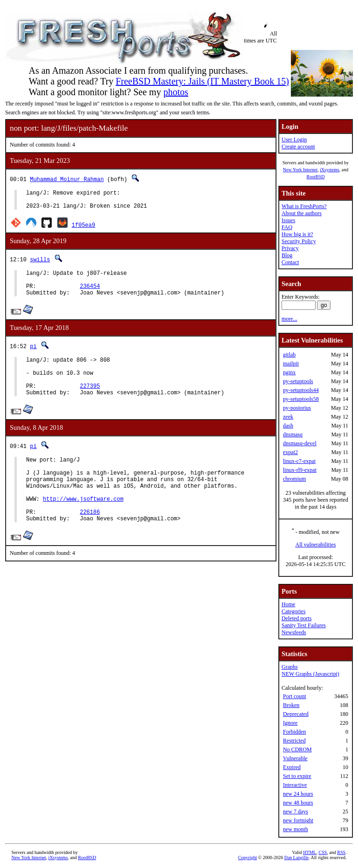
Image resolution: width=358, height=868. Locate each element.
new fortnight (298, 820)
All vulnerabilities (316, 545)
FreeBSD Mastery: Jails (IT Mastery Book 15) (202, 81)
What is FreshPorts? (304, 206)
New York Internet (300, 170)
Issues (288, 220)
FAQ (287, 227)
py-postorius (297, 408)
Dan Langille (296, 857)
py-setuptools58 (301, 399)
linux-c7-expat (299, 461)
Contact (290, 262)
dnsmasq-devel (300, 443)
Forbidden (294, 732)
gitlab (289, 355)
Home (288, 604)
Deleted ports (296, 618)
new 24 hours (298, 794)
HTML (310, 852)
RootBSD (316, 177)
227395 (90, 402)
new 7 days (296, 812)
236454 (90, 294)
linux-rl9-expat (300, 470)
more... (289, 319)
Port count (295, 696)
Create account (298, 147)
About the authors (302, 213)
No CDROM (297, 749)
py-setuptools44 (301, 390)
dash (288, 426)
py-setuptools (298, 381)
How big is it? (297, 234)
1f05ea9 (83, 229)
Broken (291, 705)
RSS (341, 852)
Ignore (290, 723)
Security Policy (299, 241)
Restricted (294, 741)
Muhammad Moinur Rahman (67, 179)
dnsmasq (293, 434)
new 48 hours (298, 803)
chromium (294, 479)
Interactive (295, 785)
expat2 (290, 452)
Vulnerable (295, 758)
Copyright (248, 857)
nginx (289, 372)
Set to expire (297, 776)
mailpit (291, 364)
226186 (90, 542)
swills (40, 263)
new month (296, 829)
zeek (288, 417)
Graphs (290, 667)
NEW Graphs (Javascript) (310, 674)
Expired (292, 767)
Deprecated (296, 714)
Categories (293, 611)
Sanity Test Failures (304, 625)
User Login (294, 140)
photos (176, 92)
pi (33, 356)
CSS (323, 852)
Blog (287, 255)
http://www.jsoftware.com (83, 527)
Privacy (290, 248)
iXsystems (330, 170)
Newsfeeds (294, 632)
